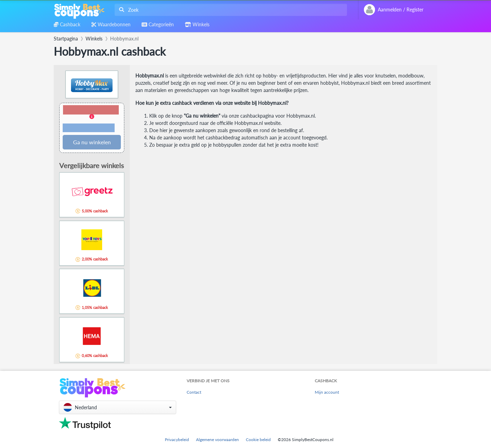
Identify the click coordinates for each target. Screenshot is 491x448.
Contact (194, 392)
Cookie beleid (258, 440)
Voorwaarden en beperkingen (89, 128)
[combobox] (229, 10)
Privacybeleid (177, 440)
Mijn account (327, 392)
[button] (92, 119)
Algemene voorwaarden (217, 440)
